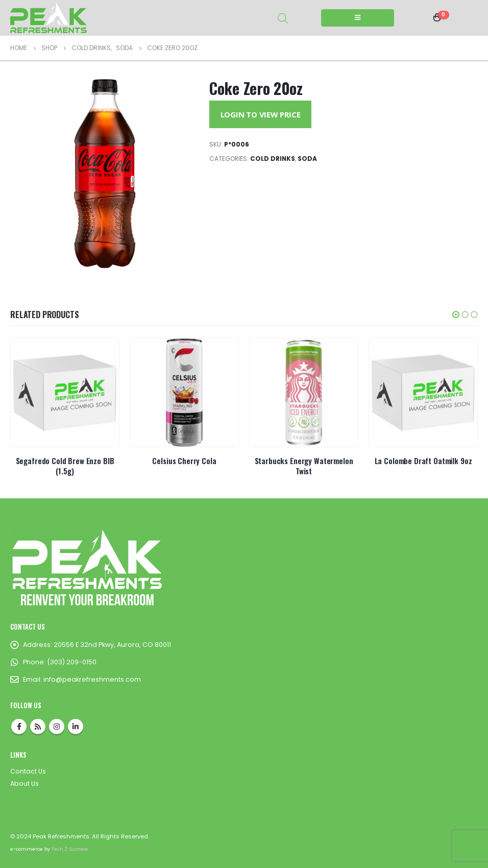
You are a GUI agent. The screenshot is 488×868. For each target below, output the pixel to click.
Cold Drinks (273, 159)
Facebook (19, 727)
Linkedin (76, 727)
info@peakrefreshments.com (92, 679)
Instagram (57, 727)
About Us (25, 783)
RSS (38, 727)
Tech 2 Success (70, 849)
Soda (307, 159)
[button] (456, 315)
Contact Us (28, 771)
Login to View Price (261, 114)
